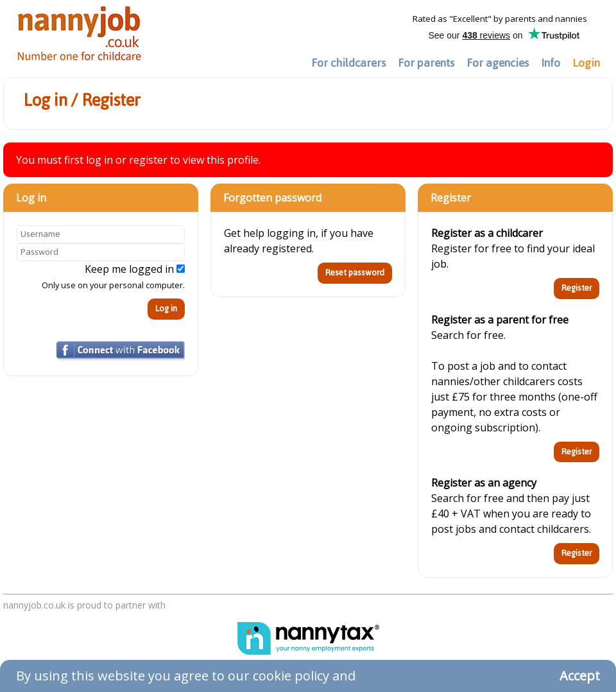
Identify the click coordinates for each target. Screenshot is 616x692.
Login (586, 63)
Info (551, 63)
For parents (426, 63)
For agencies (498, 63)
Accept (580, 676)
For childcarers (348, 63)
